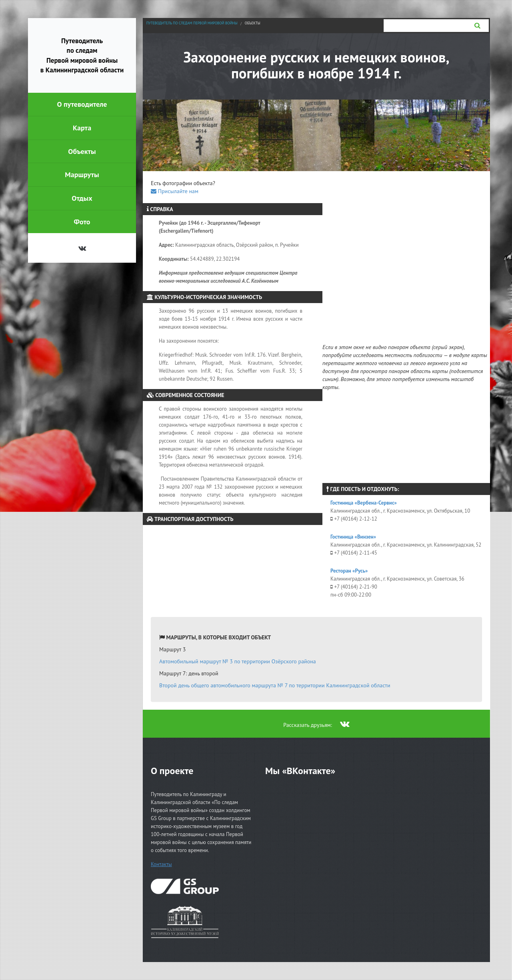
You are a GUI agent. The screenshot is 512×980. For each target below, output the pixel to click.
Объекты (253, 23)
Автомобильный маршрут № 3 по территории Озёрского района (238, 661)
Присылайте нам (175, 191)
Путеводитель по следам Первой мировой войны (192, 23)
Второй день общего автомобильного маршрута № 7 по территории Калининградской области (275, 685)
